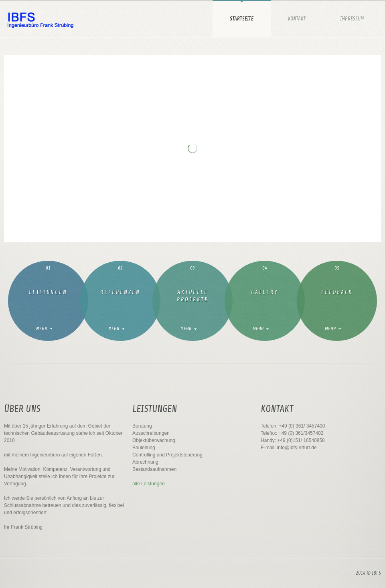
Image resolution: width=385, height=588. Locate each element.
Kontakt (297, 19)
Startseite (242, 19)
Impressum (352, 19)
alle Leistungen (149, 484)
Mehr (114, 328)
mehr (42, 328)
